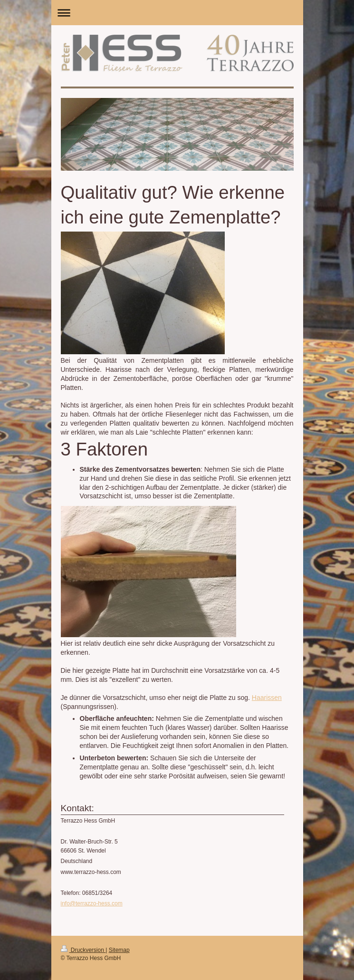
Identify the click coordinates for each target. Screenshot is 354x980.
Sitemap (119, 950)
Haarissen (267, 698)
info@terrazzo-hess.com (92, 903)
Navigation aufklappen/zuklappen (177, 13)
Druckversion (83, 950)
